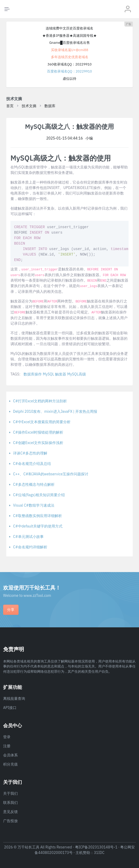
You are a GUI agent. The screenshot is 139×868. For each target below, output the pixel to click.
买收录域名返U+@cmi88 (70, 50)
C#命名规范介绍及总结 (32, 464)
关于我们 (10, 793)
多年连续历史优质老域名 (70, 57)
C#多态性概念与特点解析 (34, 484)
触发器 (61, 374)
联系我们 (10, 803)
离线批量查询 (14, 699)
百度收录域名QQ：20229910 (70, 71)
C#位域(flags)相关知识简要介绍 (39, 495)
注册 (7, 746)
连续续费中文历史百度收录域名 (70, 28)
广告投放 (10, 821)
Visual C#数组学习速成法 (34, 505)
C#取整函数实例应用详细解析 (37, 516)
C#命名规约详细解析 (30, 547)
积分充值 (10, 764)
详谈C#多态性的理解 (30, 453)
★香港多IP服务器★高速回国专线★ (70, 36)
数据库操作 (33, 374)
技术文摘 (29, 106)
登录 (7, 737)
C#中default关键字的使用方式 (38, 526)
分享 (11, 610)
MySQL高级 (76, 374)
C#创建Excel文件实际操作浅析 (38, 443)
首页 (10, 106)
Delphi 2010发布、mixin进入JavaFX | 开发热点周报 (55, 411)
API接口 (10, 708)
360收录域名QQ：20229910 (69, 64)
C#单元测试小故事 (28, 537)
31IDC (99, 853)
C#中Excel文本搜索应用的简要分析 (42, 422)
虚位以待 (70, 79)
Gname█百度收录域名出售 (69, 43)
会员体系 (10, 755)
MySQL (48, 374)
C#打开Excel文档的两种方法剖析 (40, 401)
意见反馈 (10, 812)
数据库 (50, 106)
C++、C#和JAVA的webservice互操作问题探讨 (51, 474)
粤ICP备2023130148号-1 (96, 847)
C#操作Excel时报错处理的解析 (38, 432)
